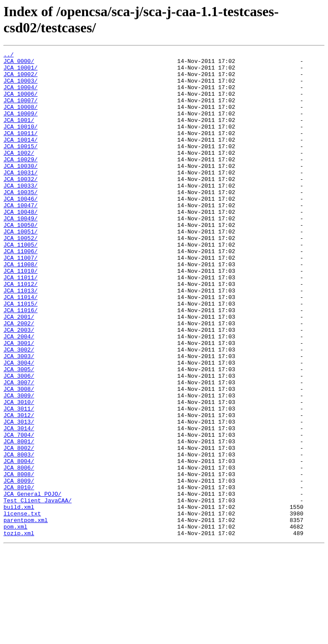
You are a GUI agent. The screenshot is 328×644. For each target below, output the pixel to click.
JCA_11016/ (21, 362)
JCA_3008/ (19, 457)
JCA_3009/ (19, 465)
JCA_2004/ (19, 394)
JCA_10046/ (21, 229)
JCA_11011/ (21, 323)
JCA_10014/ (21, 158)
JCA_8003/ (19, 536)
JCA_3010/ (19, 473)
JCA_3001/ (19, 402)
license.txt (22, 606)
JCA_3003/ (19, 418)
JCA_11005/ (21, 284)
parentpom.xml (26, 614)
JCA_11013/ (21, 339)
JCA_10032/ (21, 205)
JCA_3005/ (19, 433)
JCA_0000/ (19, 63)
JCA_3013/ (19, 496)
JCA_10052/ (21, 276)
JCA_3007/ (19, 449)
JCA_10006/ (21, 103)
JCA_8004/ (19, 543)
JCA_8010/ (19, 575)
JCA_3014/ (19, 504)
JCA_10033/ (21, 213)
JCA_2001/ (19, 370)
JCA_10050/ (21, 260)
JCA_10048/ (21, 244)
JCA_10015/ (21, 166)
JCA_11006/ (21, 292)
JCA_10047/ (21, 237)
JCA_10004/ (21, 95)
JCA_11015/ (21, 355)
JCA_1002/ (19, 174)
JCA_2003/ (19, 386)
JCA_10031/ (21, 197)
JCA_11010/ (21, 315)
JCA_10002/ (21, 79)
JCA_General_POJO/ (33, 583)
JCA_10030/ (21, 189)
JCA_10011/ (21, 150)
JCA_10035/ (21, 221)
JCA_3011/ (19, 480)
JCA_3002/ (19, 410)
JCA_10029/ (21, 181)
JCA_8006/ (19, 551)
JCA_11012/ (21, 331)
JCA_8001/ (19, 520)
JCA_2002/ (19, 378)
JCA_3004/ (19, 425)
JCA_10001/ (21, 71)
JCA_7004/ (19, 512)
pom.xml (16, 622)
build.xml (19, 599)
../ (9, 56)
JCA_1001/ (19, 134)
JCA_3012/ (19, 488)
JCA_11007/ (21, 299)
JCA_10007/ (21, 111)
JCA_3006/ (19, 441)
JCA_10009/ (21, 126)
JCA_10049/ (21, 252)
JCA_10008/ (21, 118)
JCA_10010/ (21, 142)
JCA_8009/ (19, 567)
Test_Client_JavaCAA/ (38, 591)
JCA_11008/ (21, 307)
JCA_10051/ (21, 268)
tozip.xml (19, 630)
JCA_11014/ (21, 347)
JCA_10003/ (21, 87)
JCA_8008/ (19, 559)
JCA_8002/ (19, 528)
